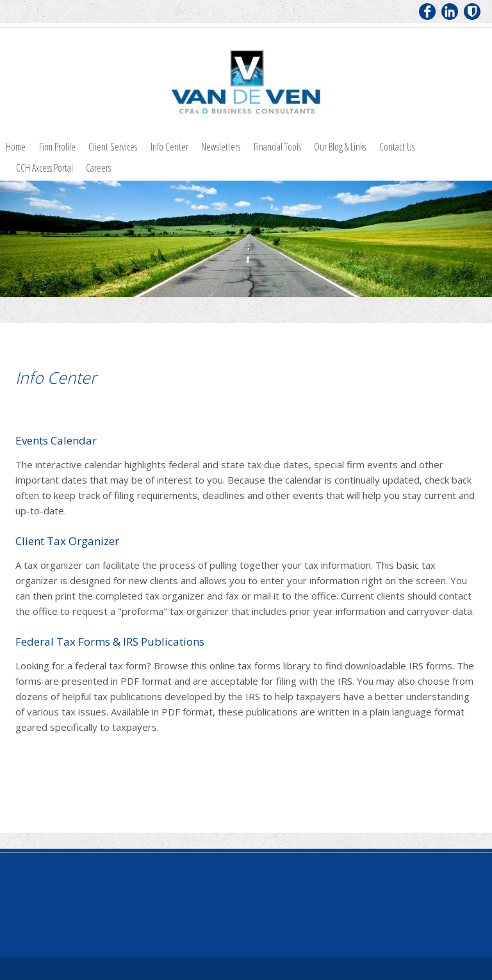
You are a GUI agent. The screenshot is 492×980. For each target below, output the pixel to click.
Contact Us (397, 147)
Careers (98, 168)
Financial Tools (277, 147)
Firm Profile (57, 147)
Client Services (113, 147)
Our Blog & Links (340, 147)
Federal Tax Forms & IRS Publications (110, 641)
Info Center (169, 147)
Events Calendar (56, 440)
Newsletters (221, 147)
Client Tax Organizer (67, 541)
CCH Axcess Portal (45, 168)
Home (16, 147)
